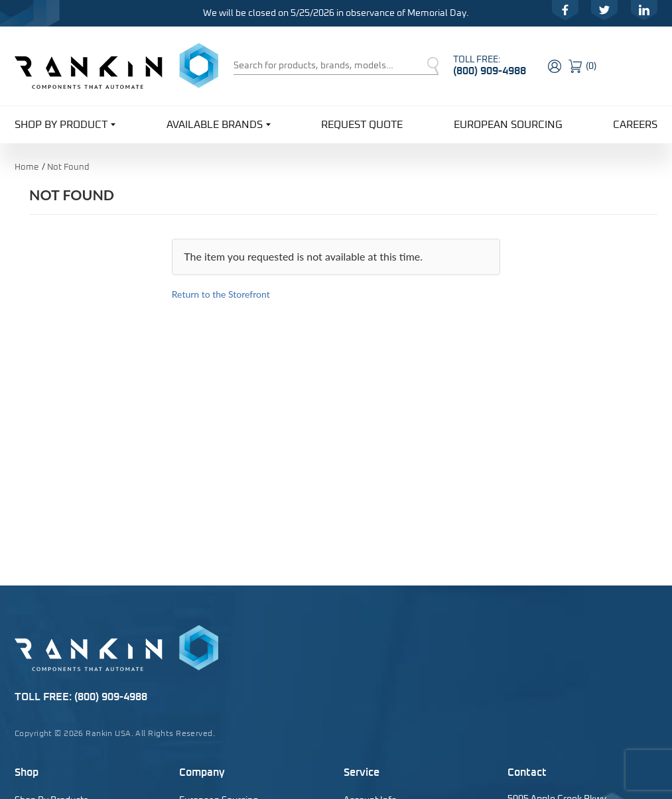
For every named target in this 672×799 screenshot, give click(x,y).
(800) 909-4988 (490, 71)
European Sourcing (508, 125)
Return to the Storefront (221, 294)
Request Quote (362, 125)
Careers (635, 125)
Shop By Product (65, 124)
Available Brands (219, 124)
